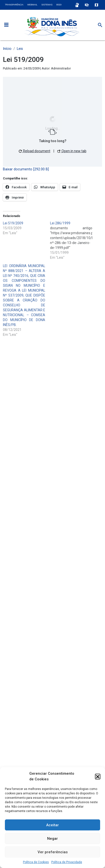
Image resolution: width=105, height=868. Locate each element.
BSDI (59, 5)
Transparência (14, 5)
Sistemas (47, 5)
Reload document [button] (35, 151)
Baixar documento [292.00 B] (26, 169)
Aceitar (52, 825)
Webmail (32, 5)
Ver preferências (53, 852)
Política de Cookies (36, 862)
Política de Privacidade (67, 862)
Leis (20, 49)
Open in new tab (72, 151)
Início (7, 49)
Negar (52, 839)
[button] (98, 776)
